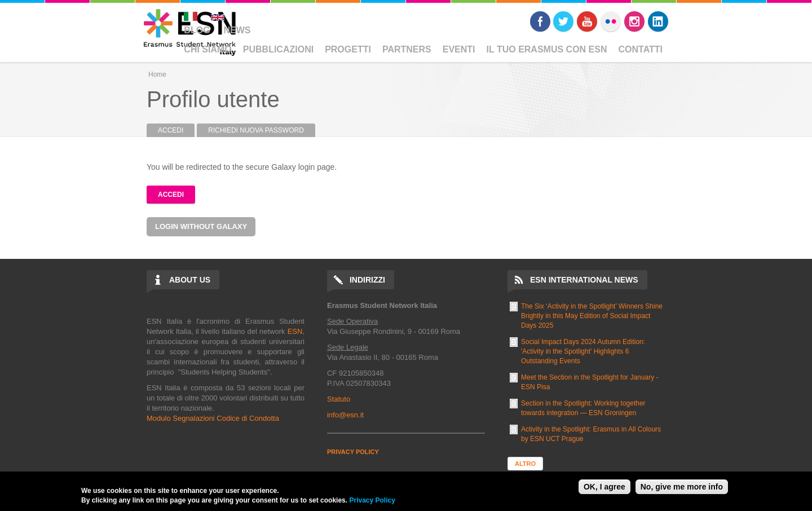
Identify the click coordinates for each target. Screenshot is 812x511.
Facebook (540, 21)
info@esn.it (345, 415)
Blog (197, 30)
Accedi (176, 130)
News (237, 30)
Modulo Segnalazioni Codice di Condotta (213, 418)
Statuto (339, 399)
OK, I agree (604, 487)
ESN (295, 331)
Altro (525, 464)
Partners (407, 49)
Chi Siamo (208, 49)
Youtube (587, 21)
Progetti (348, 49)
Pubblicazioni (278, 49)
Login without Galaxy (201, 226)
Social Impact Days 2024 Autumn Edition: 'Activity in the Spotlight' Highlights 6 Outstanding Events (583, 351)
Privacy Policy (372, 500)
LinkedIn (658, 21)
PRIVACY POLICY (353, 452)
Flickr (611, 21)
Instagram (634, 21)
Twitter (563, 21)
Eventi (459, 49)
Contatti (641, 49)
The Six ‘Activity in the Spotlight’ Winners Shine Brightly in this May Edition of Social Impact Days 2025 (592, 316)
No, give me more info (682, 487)
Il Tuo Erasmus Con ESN (547, 49)
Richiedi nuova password (256, 130)
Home (157, 74)
